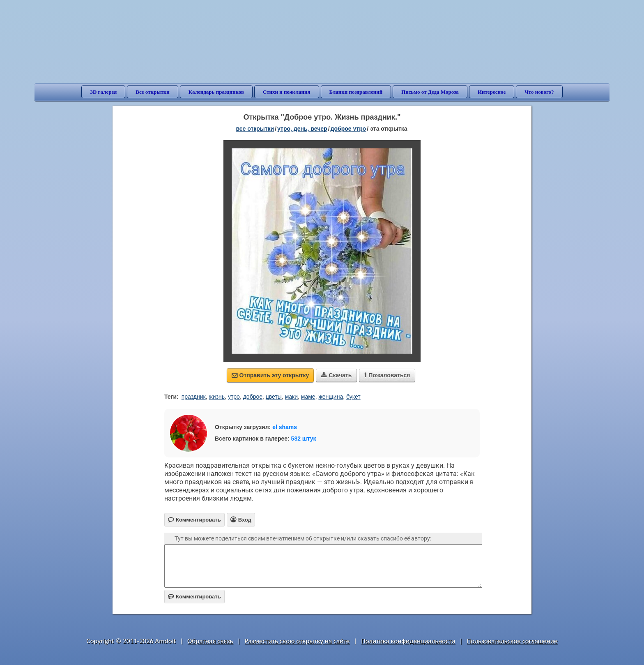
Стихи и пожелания (287, 92)
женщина (331, 397)
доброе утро (348, 129)
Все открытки (153, 92)
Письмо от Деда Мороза (430, 92)
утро (234, 397)
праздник (194, 397)
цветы (274, 397)
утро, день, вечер (302, 129)
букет (353, 397)
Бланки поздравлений (356, 92)
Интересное (492, 92)
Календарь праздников (216, 92)
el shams (285, 427)
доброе (253, 397)
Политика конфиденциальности (408, 641)
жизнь (217, 397)
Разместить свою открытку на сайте (297, 641)
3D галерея (103, 92)
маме (308, 397)
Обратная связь (210, 641)
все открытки (255, 129)
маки (291, 397)
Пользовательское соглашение (512, 641)
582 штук (304, 439)
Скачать (336, 375)
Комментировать (194, 597)
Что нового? (539, 92)
